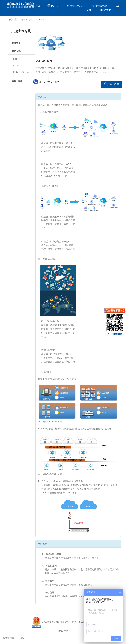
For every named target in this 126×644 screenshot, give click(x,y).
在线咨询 (112, 84)
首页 (36, 6)
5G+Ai (54, 6)
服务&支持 (63, 631)
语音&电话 (76, 6)
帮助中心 (108, 10)
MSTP (16, 59)
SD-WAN (18, 66)
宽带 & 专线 (27, 19)
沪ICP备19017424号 (83, 622)
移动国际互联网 (21, 72)
